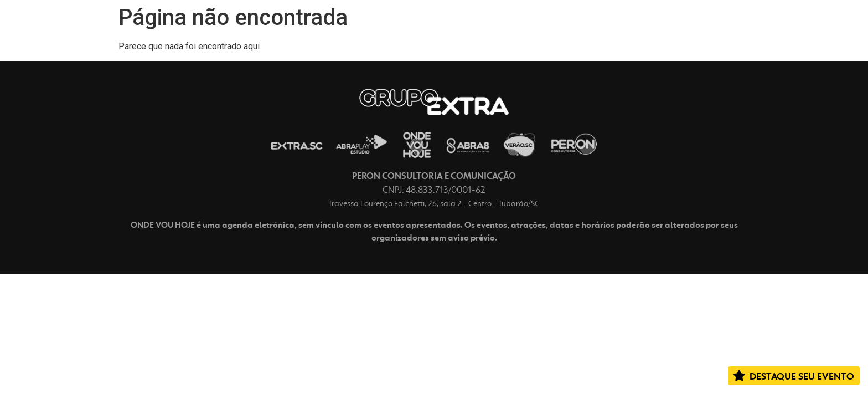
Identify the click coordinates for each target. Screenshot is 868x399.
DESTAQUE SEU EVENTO (802, 376)
